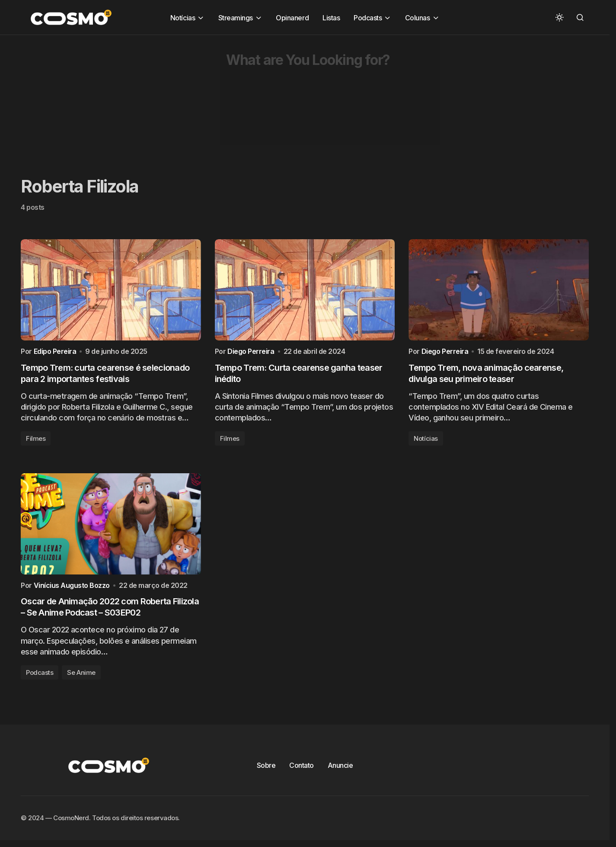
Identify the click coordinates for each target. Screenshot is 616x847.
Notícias (426, 441)
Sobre (266, 770)
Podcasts (40, 677)
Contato (302, 770)
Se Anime (81, 677)
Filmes (36, 441)
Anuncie (340, 770)
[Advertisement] (259, 96)
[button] (559, 17)
